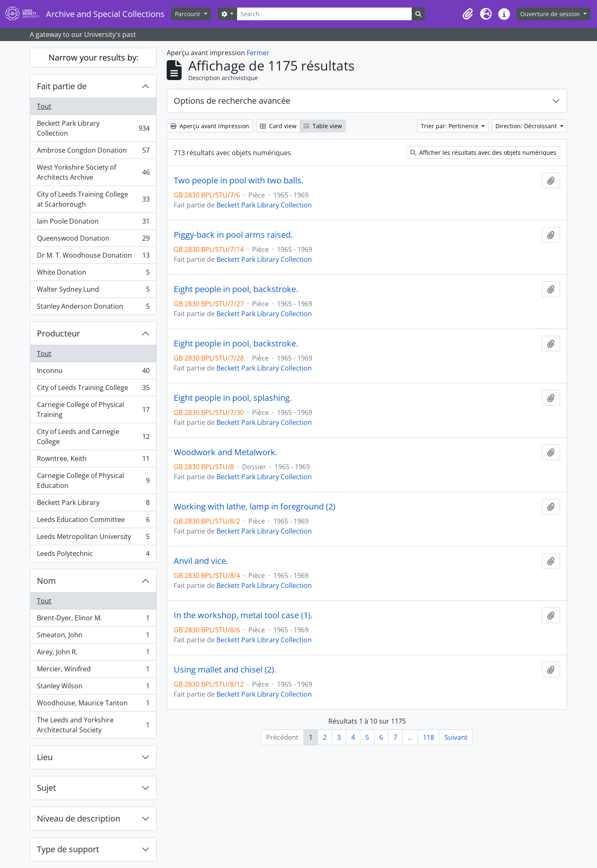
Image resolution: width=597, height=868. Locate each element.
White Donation (93, 274)
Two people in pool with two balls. (239, 180)
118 (428, 737)
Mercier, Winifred (93, 671)
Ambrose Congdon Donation (93, 152)
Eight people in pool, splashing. (233, 398)
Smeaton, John (93, 637)
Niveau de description (79, 818)
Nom (46, 581)
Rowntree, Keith (93, 460)
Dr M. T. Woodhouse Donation (93, 257)
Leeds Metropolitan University (93, 538)
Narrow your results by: (93, 57)
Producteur (58, 333)
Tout (44, 106)
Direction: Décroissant (527, 126)
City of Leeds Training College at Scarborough (93, 199)
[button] (468, 14)
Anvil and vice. (201, 561)
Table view (323, 126)
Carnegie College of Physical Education (93, 480)
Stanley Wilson (93, 688)
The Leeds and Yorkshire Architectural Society (93, 725)
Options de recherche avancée (232, 101)
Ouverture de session (551, 14)
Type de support (68, 849)
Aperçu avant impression (210, 126)
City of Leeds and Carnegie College (93, 436)
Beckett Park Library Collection (93, 128)
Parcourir (189, 14)
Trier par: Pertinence (450, 126)
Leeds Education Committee (93, 521)
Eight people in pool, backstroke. (236, 289)
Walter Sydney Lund (93, 291)
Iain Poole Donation (93, 223)
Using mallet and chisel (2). (225, 670)
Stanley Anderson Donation (93, 308)
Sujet (46, 788)
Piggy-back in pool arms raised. (233, 235)
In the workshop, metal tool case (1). (243, 615)
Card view (278, 126)
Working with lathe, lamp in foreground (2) (255, 507)
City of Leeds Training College (93, 389)
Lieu (45, 757)
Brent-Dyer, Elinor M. (93, 620)
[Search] (324, 14)
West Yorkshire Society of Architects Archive (93, 172)
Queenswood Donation (93, 240)
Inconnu (93, 372)
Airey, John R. (93, 654)
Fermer (258, 53)
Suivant (456, 737)
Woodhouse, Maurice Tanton (93, 705)
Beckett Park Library (93, 504)
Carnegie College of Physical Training (93, 410)
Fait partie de (62, 86)
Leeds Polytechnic (93, 555)
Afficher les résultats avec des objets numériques (483, 152)
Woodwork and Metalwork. (226, 452)
